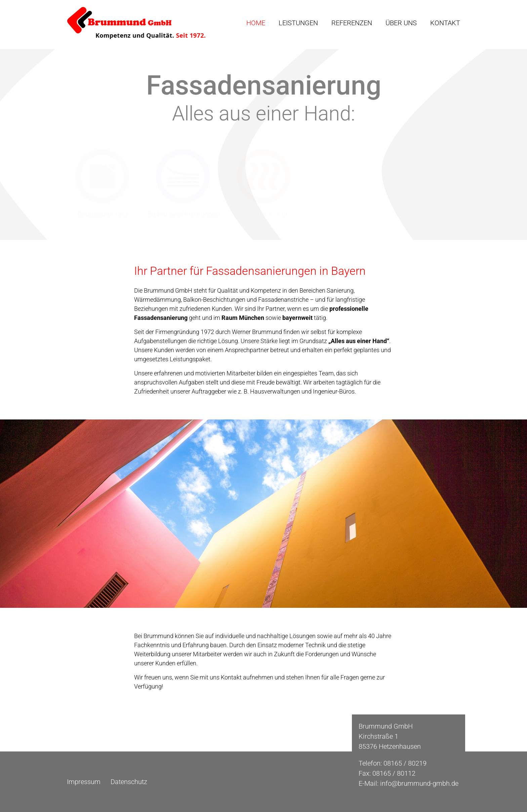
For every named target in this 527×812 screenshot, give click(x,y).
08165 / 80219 (405, 763)
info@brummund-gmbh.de (419, 783)
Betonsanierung (102, 214)
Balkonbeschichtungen (184, 214)
